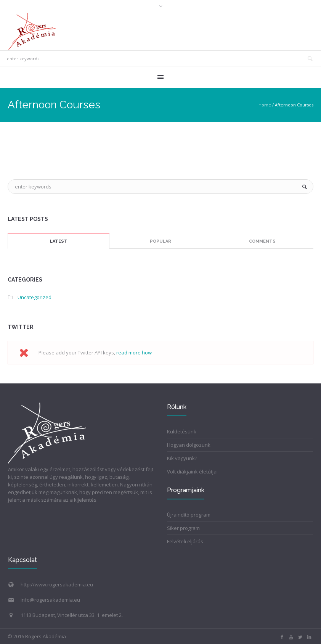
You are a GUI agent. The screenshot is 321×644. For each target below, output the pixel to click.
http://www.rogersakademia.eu (57, 584)
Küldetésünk (182, 431)
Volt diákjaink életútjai (192, 472)
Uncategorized (35, 297)
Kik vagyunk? (182, 458)
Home (265, 105)
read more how (134, 353)
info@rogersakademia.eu (50, 600)
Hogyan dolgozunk (189, 445)
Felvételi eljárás (185, 541)
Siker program (183, 528)
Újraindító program (189, 515)
